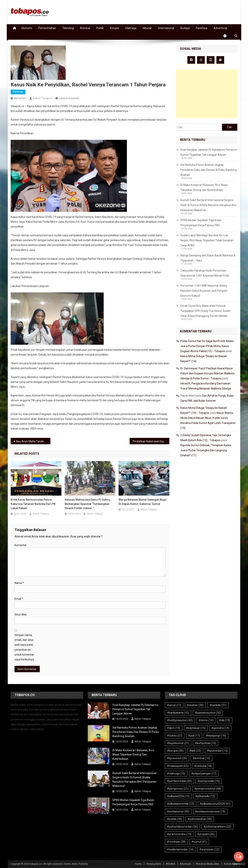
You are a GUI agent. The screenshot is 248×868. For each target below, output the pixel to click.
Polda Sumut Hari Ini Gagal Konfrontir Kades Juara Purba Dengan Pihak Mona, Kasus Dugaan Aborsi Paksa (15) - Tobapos (207, 346)
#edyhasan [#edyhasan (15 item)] (196, 728)
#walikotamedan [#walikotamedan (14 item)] (180, 849)
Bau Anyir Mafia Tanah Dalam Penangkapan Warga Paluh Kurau (33, 441)
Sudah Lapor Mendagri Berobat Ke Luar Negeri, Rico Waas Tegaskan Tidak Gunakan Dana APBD (207, 240)
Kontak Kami (231, 864)
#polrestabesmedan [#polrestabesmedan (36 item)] (182, 827)
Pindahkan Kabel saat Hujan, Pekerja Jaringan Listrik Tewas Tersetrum (151, 441)
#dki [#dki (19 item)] (225, 720)
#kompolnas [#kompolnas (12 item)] (205, 743)
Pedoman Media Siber (208, 864)
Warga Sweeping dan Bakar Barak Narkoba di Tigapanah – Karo (208, 258)
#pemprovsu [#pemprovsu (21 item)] (178, 789)
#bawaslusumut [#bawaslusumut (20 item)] (208, 713)
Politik (100, 28)
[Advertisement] (207, 94)
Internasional (166, 28)
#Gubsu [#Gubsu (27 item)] (175, 736)
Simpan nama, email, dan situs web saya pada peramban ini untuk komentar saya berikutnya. (25, 647)
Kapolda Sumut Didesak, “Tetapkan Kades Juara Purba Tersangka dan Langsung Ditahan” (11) (206, 450)
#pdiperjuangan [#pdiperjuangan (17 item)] (204, 773)
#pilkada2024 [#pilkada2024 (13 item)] (178, 796)
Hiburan (147, 28)
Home (138, 864)
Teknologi (68, 28)
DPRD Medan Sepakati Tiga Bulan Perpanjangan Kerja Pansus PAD (201, 223)
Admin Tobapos (43, 98)
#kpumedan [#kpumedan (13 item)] (217, 751)
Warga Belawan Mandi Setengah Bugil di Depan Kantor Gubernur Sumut (143, 502)
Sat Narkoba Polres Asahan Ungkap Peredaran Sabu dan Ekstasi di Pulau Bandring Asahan (209, 170)
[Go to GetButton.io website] (239, 864)
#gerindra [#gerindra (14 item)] (220, 728)
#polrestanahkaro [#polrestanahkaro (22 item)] (217, 827)
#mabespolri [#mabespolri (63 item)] (178, 766)
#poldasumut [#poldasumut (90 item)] (178, 811)
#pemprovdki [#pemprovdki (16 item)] (209, 781)
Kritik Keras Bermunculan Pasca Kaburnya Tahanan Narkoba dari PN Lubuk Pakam (33, 504)
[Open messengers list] (239, 857)
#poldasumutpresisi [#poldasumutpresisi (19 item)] (210, 811)
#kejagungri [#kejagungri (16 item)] (216, 736)
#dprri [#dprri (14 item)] (174, 728)
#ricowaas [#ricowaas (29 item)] (176, 842)
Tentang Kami (154, 864)
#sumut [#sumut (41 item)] (199, 842)
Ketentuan (186, 864)
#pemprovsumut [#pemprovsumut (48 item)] (208, 789)
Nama (19, 583)
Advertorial (220, 28)
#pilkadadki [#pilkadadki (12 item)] (205, 796)
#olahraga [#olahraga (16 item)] (176, 773)
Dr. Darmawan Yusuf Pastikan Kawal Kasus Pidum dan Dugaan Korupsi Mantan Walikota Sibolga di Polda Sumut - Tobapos (207, 373)
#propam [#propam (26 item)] (206, 834)
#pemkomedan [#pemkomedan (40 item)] (179, 781)
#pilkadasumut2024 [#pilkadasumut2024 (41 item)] (215, 804)
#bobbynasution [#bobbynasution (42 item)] (180, 720)
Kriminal (85, 28)
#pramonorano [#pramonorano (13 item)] (179, 834)
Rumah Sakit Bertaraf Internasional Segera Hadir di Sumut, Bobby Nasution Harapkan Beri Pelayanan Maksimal (208, 205)
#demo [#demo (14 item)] (206, 720)
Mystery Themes (97, 864)
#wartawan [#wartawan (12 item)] (209, 849)
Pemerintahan (47, 28)
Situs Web (21, 614)
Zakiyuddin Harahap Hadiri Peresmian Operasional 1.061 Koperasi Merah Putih (205, 273)
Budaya (185, 28)
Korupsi (114, 28)
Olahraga (131, 28)
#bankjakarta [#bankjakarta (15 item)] (178, 713)
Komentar (21, 545)
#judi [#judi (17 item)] (194, 736)
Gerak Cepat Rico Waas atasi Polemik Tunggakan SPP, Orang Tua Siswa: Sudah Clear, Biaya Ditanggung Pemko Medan (205, 311)
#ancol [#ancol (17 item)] (174, 705)
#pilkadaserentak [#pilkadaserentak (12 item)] (181, 804)
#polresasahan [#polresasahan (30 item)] (200, 819)
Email (19, 599)
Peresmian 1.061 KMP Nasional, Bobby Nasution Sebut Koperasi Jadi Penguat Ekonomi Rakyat (204, 291)
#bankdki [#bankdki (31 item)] (218, 705)
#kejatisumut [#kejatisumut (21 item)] (178, 743)
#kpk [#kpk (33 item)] (195, 751)
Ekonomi (27, 28)
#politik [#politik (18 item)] (174, 819)
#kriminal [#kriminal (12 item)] (201, 758)
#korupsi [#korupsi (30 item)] (175, 751)
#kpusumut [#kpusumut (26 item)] (177, 758)
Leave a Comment (69, 98)
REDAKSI (170, 864)
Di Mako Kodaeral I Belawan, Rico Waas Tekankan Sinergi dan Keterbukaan (204, 187)
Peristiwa (202, 28)
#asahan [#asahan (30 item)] (195, 705)
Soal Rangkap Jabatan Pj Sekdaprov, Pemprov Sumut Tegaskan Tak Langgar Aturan (209, 152)
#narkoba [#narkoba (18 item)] (203, 766)
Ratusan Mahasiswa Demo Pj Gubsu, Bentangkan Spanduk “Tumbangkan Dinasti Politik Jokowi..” (88, 504)
